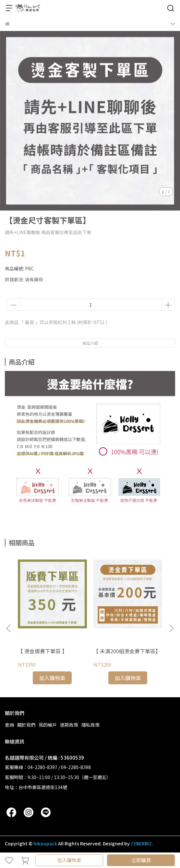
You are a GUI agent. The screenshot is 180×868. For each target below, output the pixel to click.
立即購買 (141, 860)
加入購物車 (69, 860)
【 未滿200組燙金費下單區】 (127, 651)
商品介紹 (90, 343)
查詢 (9, 725)
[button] (171, 628)
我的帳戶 (48, 725)
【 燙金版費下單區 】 (42, 651)
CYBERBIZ (141, 843)
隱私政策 (90, 725)
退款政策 (69, 725)
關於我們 (26, 725)
